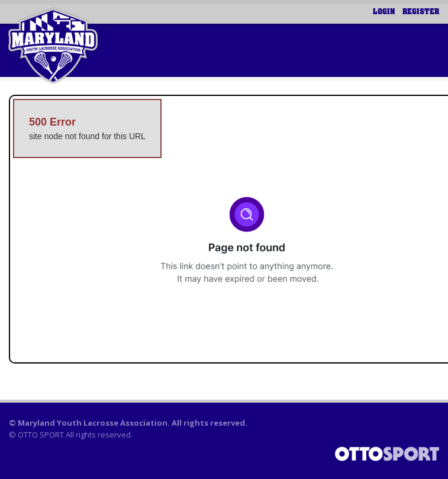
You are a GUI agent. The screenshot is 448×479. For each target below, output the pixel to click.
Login (384, 12)
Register (421, 12)
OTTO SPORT (41, 435)
